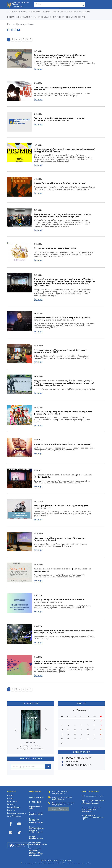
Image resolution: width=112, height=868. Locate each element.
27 (81, 739)
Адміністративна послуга (78, 765)
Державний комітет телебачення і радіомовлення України (92, 817)
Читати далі (38, 69)
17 (62, 734)
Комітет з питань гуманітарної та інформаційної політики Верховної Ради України (93, 802)
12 (75, 730)
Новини (31, 24)
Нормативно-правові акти (22, 17)
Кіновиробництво (14, 807)
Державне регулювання (65, 12)
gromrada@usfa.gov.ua (38, 844)
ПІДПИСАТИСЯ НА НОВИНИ (31, 758)
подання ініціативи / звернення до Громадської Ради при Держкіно (36, 852)
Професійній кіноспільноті (79, 758)
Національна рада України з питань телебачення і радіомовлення (91, 809)
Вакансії (10, 798)
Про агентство (12, 801)
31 (62, 743)
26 (75, 739)
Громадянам (72, 761)
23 (101, 734)
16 (101, 730)
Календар (81, 703)
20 (81, 734)
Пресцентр (85, 12)
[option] (31, 732)
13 (81, 730)
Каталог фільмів (31, 703)
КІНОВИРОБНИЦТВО (41, 12)
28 (88, 739)
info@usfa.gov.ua (36, 814)
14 (88, 730)
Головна (11, 24)
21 (88, 734)
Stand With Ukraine (14, 816)
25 (68, 739)
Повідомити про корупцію (17, 813)
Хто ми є (12, 12)
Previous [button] (16, 730)
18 (68, 734)
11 (68, 730)
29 (95, 739)
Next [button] (46, 730)
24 (62, 739)
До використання (81, 752)
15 (95, 730)
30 (101, 739)
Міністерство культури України (92, 796)
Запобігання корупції (49, 17)
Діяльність (24, 12)
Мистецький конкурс (74, 17)
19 (75, 734)
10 (62, 730)
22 (95, 734)
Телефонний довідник (59, 809)
